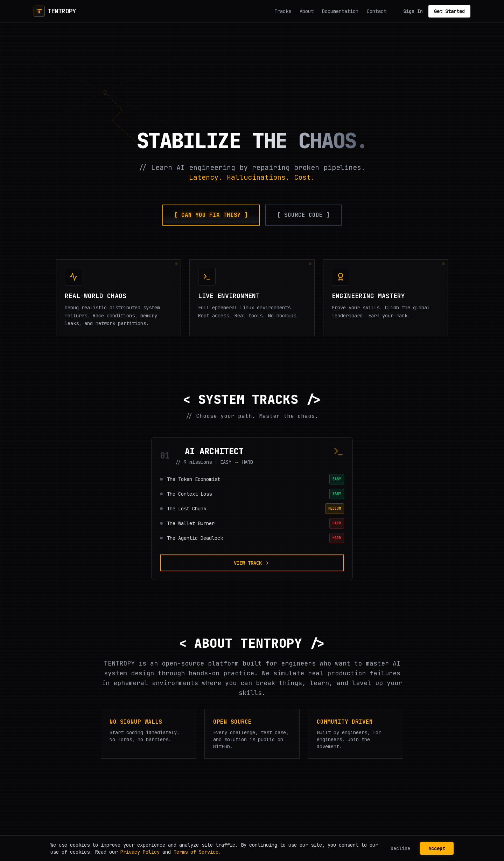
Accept (437, 848)
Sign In (413, 11)
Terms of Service (196, 852)
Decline (400, 848)
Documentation (340, 11)
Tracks (283, 11)
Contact (377, 11)
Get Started (449, 11)
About (307, 11)
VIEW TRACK (252, 563)
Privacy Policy (140, 852)
